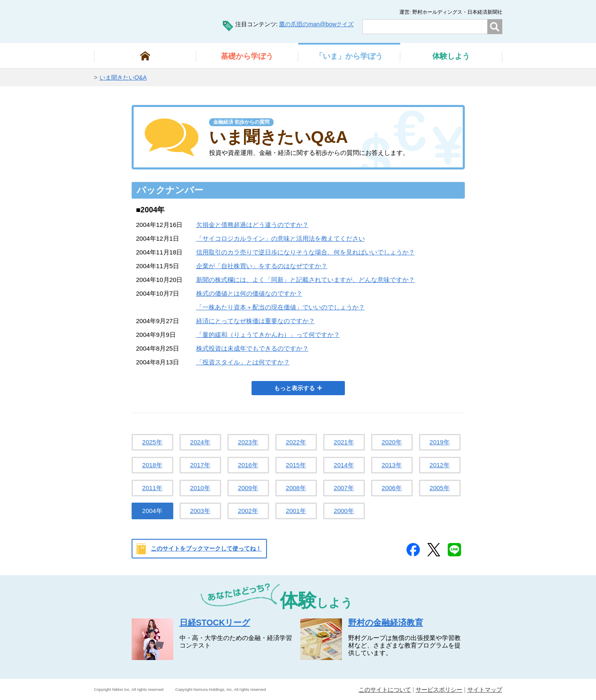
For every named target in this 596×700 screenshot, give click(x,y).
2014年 (344, 465)
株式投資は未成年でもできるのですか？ (252, 348)
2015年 (296, 465)
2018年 (152, 465)
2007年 (344, 488)
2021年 (344, 442)
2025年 (152, 442)
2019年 (439, 442)
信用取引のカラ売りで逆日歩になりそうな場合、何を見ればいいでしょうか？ (305, 252)
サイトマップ (485, 690)
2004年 (152, 511)
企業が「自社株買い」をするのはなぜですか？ (262, 266)
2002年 (248, 511)
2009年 (248, 488)
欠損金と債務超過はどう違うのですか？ (252, 225)
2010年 (200, 488)
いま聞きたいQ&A (123, 77)
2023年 (248, 442)
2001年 (296, 511)
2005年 (439, 488)
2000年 (344, 511)
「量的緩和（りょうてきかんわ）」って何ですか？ (268, 335)
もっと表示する (294, 388)
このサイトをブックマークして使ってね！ (206, 548)
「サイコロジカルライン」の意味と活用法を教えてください (281, 238)
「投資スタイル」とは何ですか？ (243, 362)
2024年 (200, 442)
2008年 (296, 488)
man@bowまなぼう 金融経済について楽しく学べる (144, 21)
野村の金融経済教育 (386, 623)
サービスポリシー (439, 690)
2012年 (439, 465)
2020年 (392, 442)
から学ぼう (247, 56)
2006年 (392, 488)
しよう (451, 56)
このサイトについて (385, 690)
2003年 (200, 511)
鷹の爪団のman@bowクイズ (316, 24)
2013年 (392, 465)
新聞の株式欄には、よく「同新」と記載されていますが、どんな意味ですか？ (305, 280)
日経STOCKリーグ (215, 623)
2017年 (200, 465)
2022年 (296, 442)
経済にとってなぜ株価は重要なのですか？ (256, 321)
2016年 (248, 465)
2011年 (152, 488)
